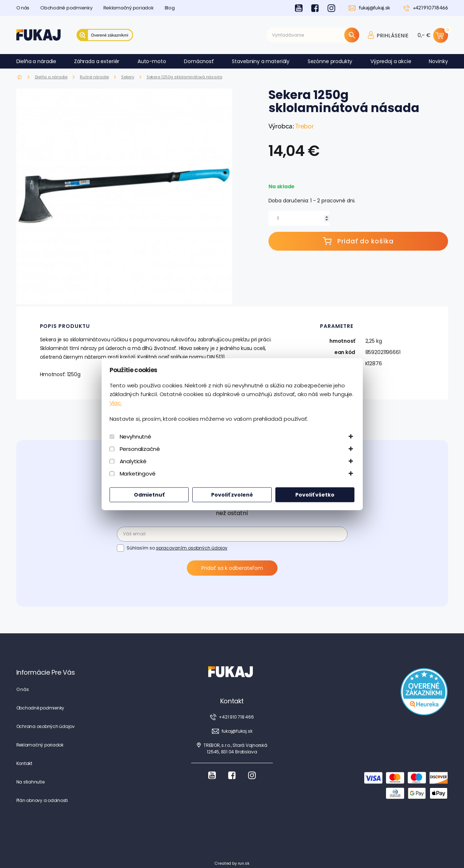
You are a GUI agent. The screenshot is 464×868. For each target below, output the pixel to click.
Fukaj (20, 77)
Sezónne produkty (330, 61)
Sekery (128, 77)
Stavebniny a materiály (261, 61)
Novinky (438, 61)
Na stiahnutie (30, 782)
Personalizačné (140, 449)
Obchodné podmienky (66, 8)
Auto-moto (152, 61)
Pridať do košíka (358, 241)
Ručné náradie (94, 77)
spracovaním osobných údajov (192, 548)
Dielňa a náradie (36, 61)
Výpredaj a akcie (391, 61)
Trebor (305, 126)
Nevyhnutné (136, 437)
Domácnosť (199, 61)
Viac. (116, 403)
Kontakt (24, 763)
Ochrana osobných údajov (46, 726)
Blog (170, 8)
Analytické (133, 461)
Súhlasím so (177, 548)
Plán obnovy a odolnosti (42, 800)
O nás (23, 8)
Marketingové (138, 474)
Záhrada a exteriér (97, 61)
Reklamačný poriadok (129, 8)
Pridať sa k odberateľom (232, 568)
